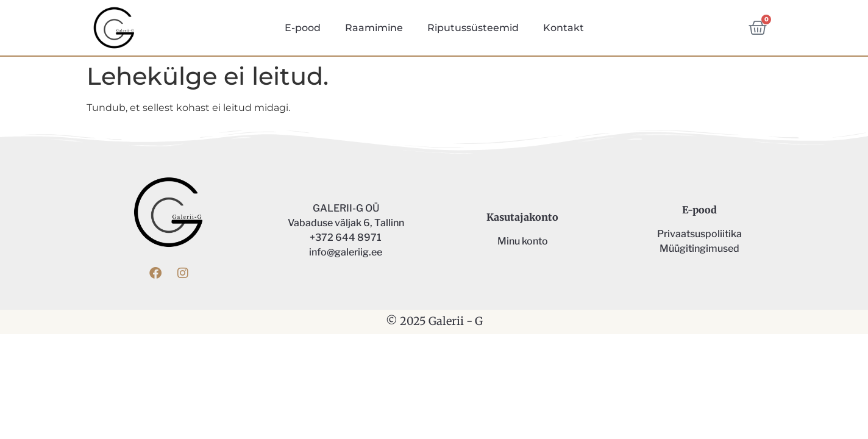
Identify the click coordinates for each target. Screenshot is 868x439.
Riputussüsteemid (473, 28)
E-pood (303, 28)
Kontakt (564, 28)
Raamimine (374, 28)
